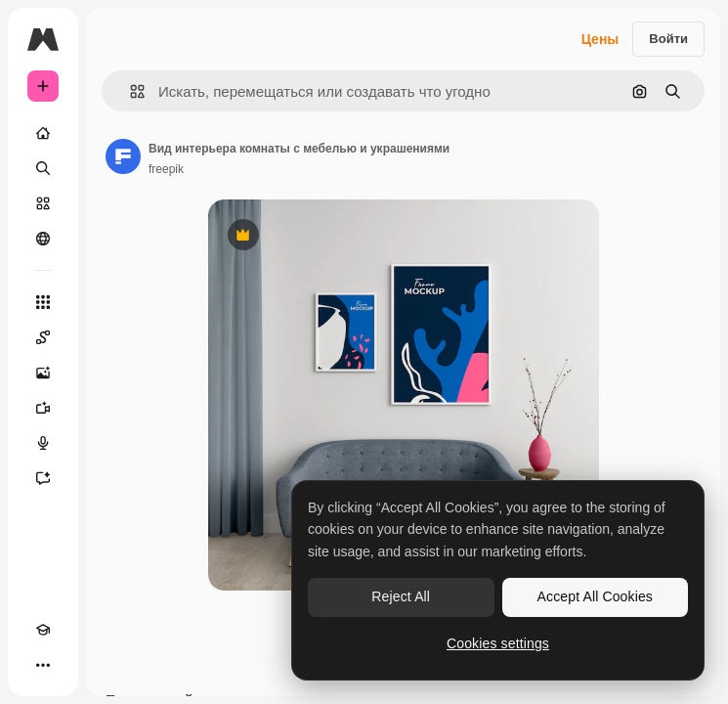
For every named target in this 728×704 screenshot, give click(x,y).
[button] (129, 91)
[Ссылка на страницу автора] (123, 156)
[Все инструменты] (43, 302)
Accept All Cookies (595, 596)
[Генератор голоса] (43, 443)
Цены (600, 39)
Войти (668, 39)
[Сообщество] (43, 239)
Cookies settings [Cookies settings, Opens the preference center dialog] (498, 643)
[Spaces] (43, 337)
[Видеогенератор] (43, 408)
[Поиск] (43, 168)
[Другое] (43, 665)
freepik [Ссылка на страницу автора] (166, 169)
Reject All (401, 596)
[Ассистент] (43, 478)
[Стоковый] (43, 203)
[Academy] (43, 630)
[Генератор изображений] (43, 373)
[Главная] (43, 133)
